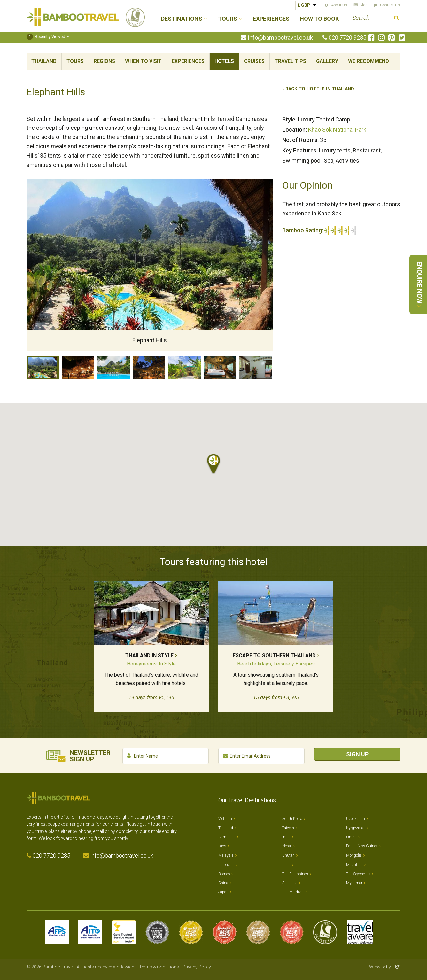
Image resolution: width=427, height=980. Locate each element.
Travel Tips (290, 61)
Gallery (327, 61)
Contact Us (390, 5)
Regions (104, 61)
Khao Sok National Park (337, 130)
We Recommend (369, 61)
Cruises (254, 61)
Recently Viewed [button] (46, 37)
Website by (385, 967)
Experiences (271, 19)
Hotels (224, 61)
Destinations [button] (182, 19)
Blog (364, 5)
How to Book (319, 19)
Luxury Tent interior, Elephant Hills (220, 368)
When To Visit (143, 61)
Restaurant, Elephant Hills (78, 368)
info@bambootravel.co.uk (280, 38)
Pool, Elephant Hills (114, 368)
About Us (339, 5)
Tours (75, 61)
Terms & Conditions (159, 967)
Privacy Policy (197, 967)
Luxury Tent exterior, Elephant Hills (185, 368)
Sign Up (357, 754)
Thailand (44, 61)
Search (396, 19)
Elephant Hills (43, 368)
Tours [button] (228, 19)
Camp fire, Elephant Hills (149, 368)
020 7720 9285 (347, 38)
